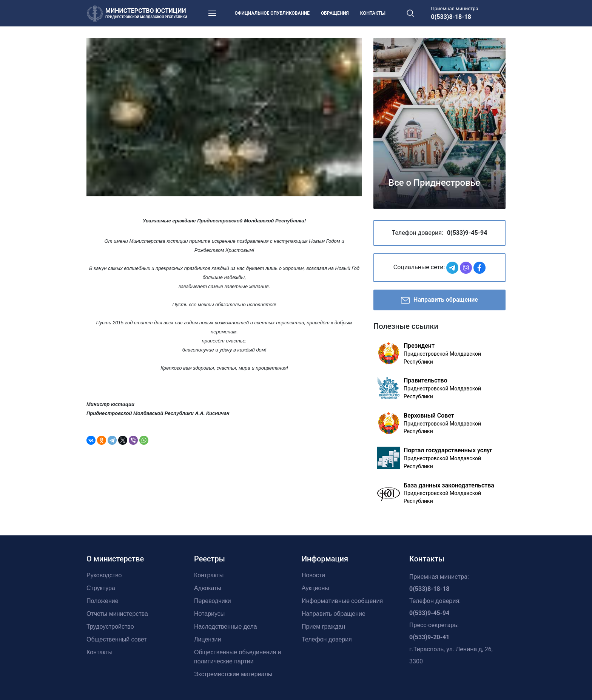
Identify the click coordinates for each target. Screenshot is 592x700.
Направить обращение (439, 300)
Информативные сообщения (342, 601)
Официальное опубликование (272, 13)
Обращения (335, 13)
